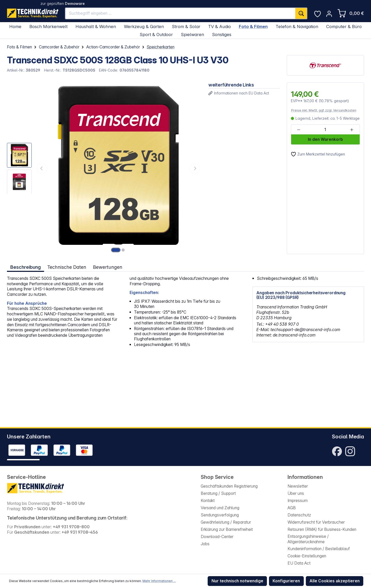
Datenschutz (299, 515)
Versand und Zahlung (220, 508)
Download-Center (217, 537)
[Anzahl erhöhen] (352, 130)
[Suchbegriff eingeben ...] (180, 13)
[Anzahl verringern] (299, 130)
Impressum (298, 501)
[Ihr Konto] (329, 14)
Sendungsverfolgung (220, 515)
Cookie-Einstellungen (307, 556)
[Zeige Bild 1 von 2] (116, 250)
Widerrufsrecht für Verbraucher (316, 522)
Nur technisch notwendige (237, 581)
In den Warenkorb (325, 139)
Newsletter (298, 486)
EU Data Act (299, 563)
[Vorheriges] (42, 168)
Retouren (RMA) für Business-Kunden (322, 529)
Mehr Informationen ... (159, 581)
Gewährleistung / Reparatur (226, 522)
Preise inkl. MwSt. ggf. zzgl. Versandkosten (324, 110)
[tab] (26, 267)
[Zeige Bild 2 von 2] (123, 250)
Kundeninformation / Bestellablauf (319, 549)
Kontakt (208, 501)
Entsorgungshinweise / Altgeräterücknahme (308, 539)
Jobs (205, 544)
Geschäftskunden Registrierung (229, 486)
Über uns (296, 493)
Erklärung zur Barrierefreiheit (227, 529)
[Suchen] (301, 13)
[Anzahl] (325, 130)
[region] (104, 168)
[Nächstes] (195, 168)
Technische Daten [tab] (67, 267)
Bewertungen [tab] (108, 267)
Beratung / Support (218, 493)
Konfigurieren (286, 581)
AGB (292, 508)
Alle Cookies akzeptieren (335, 581)
